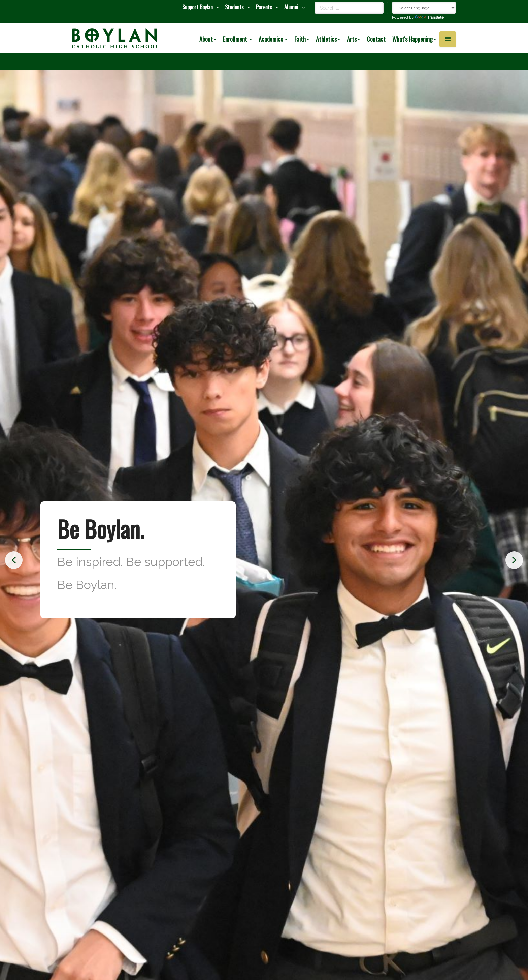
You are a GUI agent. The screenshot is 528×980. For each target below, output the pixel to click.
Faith (302, 39)
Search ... (315, 2)
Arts (353, 39)
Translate (429, 17)
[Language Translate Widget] (424, 8)
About (208, 39)
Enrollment (237, 39)
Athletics (328, 39)
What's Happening (414, 39)
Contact (376, 39)
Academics (273, 39)
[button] (14, 560)
